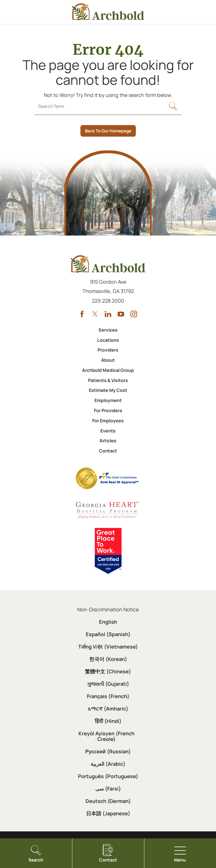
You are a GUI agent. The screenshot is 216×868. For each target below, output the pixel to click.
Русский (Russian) (108, 751)
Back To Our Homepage (108, 131)
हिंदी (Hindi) (108, 721)
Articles (108, 441)
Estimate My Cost (108, 390)
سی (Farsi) (108, 789)
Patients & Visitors (108, 380)
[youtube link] (121, 314)
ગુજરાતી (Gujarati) (108, 684)
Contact (108, 451)
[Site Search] (173, 108)
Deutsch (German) (108, 801)
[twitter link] (95, 314)
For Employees (108, 421)
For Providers (108, 410)
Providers (108, 350)
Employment (108, 400)
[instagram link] (134, 314)
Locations (108, 340)
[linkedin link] (108, 314)
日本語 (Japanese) (108, 813)
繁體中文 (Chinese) (108, 671)
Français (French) (108, 696)
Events (108, 431)
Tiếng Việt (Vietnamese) (108, 647)
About (108, 360)
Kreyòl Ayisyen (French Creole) (106, 736)
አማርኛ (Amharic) (108, 709)
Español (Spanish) (108, 634)
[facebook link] (82, 314)
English (108, 622)
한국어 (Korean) (108, 659)
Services (108, 330)
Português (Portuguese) (108, 776)
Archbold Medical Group (108, 370)
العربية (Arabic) (108, 764)
